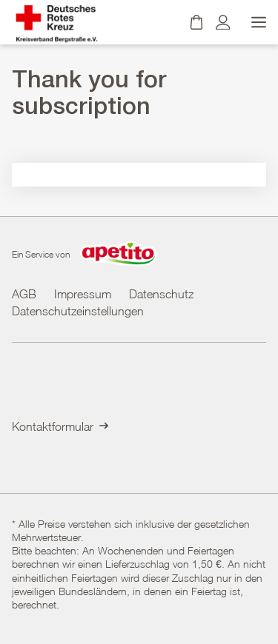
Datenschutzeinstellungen (78, 311)
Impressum (83, 294)
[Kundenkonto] (223, 22)
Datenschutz (161, 294)
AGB (24, 294)
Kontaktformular (60, 426)
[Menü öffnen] (257, 22)
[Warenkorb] (196, 22)
